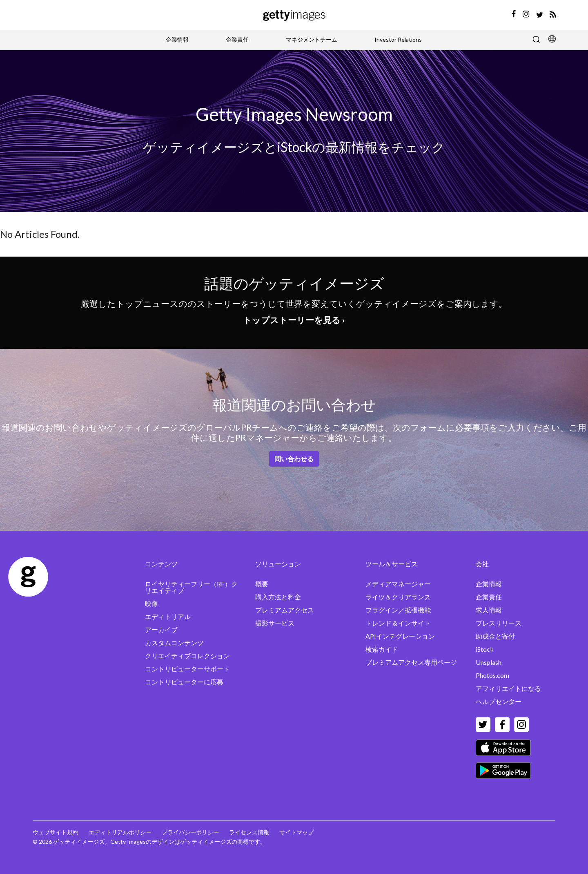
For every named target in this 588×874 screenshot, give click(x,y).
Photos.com (492, 675)
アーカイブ (161, 629)
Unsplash (489, 662)
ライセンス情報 (249, 832)
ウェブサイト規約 (56, 832)
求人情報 (489, 610)
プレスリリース (499, 623)
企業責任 (237, 39)
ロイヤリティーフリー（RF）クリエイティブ (191, 587)
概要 (262, 584)
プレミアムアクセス (285, 610)
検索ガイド (382, 649)
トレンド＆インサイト (398, 623)
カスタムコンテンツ (174, 643)
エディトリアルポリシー (120, 832)
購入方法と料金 (278, 597)
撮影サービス (275, 623)
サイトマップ (296, 832)
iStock (485, 649)
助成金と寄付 (495, 636)
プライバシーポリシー (190, 832)
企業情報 (177, 39)
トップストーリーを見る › (294, 320)
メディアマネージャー (398, 584)
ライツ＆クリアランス (398, 597)
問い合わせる (294, 459)
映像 (151, 603)
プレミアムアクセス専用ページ (411, 662)
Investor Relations (398, 39)
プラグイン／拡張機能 (398, 610)
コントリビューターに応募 (184, 682)
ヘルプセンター (499, 701)
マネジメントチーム (312, 39)
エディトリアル (168, 616)
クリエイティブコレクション (187, 656)
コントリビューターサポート (187, 669)
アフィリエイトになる (508, 688)
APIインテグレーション (400, 636)
